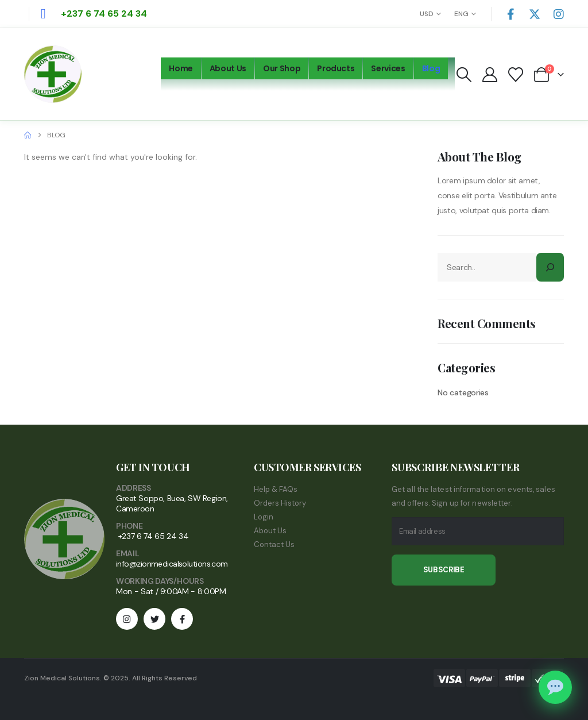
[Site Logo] (53, 74)
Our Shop (282, 68)
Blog (431, 68)
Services (388, 68)
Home (181, 68)
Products (336, 68)
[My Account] (490, 75)
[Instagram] (559, 14)
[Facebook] (510, 14)
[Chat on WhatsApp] (555, 687)
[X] (535, 14)
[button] (464, 75)
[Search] (550, 267)
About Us (228, 68)
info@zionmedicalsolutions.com (172, 564)
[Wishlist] (516, 75)
